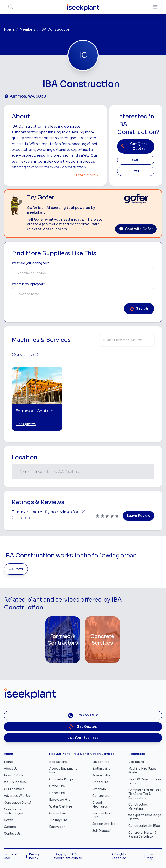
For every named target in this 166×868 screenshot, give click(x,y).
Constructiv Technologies (14, 811)
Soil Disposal (102, 831)
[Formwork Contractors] (63, 640)
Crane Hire (57, 786)
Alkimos (16, 569)
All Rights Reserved (119, 856)
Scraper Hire (101, 776)
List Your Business (83, 738)
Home (9, 30)
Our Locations (14, 789)
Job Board (136, 762)
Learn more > (87, 175)
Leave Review (139, 516)
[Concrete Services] (102, 640)
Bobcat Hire (58, 762)
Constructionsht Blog (144, 826)
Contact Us (12, 834)
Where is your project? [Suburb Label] (28, 284)
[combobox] (83, 273)
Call (136, 160)
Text (136, 171)
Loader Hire (101, 762)
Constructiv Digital (18, 803)
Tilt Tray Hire (58, 820)
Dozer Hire (57, 793)
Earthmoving (101, 769)
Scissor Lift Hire (104, 824)
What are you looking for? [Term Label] (30, 263)
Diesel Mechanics (100, 805)
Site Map (150, 856)
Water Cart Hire (61, 807)
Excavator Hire (60, 800)
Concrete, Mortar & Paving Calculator (142, 835)
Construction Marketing (138, 807)
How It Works (14, 776)
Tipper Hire (100, 782)
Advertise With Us (17, 796)
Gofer (8, 820)
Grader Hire (58, 813)
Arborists (99, 789)
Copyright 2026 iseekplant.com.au (68, 856)
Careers (10, 827)
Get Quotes (26, 424)
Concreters (101, 796)
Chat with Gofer (136, 229)
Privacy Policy (34, 856)
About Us (11, 769)
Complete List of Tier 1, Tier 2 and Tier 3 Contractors (145, 794)
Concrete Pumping (63, 779)
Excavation (57, 827)
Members (27, 30)
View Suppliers (15, 782)
